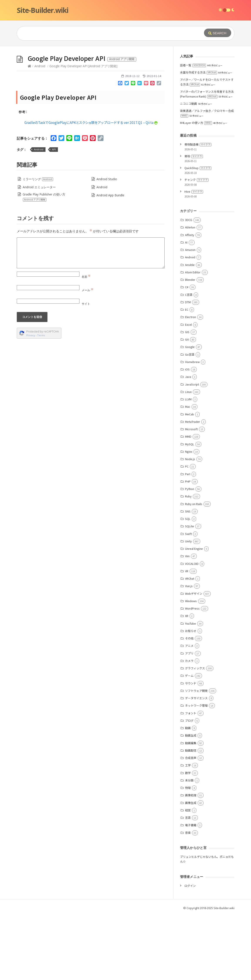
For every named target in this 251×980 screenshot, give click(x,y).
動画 (188, 728)
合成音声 (191, 758)
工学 (188, 765)
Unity (188, 541)
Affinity (190, 235)
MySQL (190, 444)
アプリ (189, 653)
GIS (187, 332)
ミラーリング (38, 179)
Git (187, 339)
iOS (187, 369)
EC (187, 309)
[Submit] (218, 33)
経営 (188, 810)
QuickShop (198, 168)
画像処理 (191, 795)
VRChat (190, 578)
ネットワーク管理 (196, 705)
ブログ (189, 720)
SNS (188, 511)
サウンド (191, 683)
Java (188, 377)
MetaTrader (193, 422)
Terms (41, 335)
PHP (188, 481)
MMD (188, 436)
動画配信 (191, 750)
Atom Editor (193, 272)
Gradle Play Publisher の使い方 (44, 197)
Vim (187, 556)
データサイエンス (196, 698)
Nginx (189, 451)
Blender (190, 280)
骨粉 (194, 156)
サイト (86, 304)
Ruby (188, 496)
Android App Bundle (110, 195)
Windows (191, 601)
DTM (188, 302)
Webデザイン (194, 594)
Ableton (190, 227)
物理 (188, 788)
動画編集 (191, 743)
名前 (86, 277)
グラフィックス (195, 668)
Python (190, 489)
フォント (191, 713)
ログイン (190, 886)
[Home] (29, 66)
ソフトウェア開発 (196, 691)
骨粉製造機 (198, 144)
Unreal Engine (194, 549)
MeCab (190, 414)
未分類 (189, 780)
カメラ (189, 661)
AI (186, 242)
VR (187, 571)
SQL (188, 519)
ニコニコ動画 (189, 104)
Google (190, 347)
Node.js (190, 459)
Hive (194, 191)
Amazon (190, 250)
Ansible (190, 265)
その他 (189, 638)
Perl (188, 474)
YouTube (190, 623)
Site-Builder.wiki (43, 10)
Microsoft (191, 429)
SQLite (190, 526)
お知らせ (191, 631)
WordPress (192, 608)
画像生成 (191, 803)
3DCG (189, 220)
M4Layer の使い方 (196, 123)
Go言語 (190, 354)
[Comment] (91, 253)
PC (187, 466)
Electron (190, 317)
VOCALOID (192, 564)
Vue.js (189, 586)
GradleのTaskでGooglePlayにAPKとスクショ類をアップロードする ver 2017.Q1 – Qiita (91, 122)
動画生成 (191, 735)
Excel (188, 325)
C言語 (189, 295)
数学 (188, 773)
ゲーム (189, 676)
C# (187, 287)
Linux (188, 392)
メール (88, 290)
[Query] (104, 33)
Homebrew (192, 362)
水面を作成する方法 (199, 72)
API (54, 149)
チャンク (196, 180)
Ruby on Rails (194, 504)
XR (187, 616)
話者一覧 (193, 65)
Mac (188, 407)
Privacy (31, 335)
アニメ (189, 646)
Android (40, 66)
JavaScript (192, 384)
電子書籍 (191, 825)
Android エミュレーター (39, 187)
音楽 (188, 833)
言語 (188, 818)
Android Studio (107, 179)
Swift (188, 534)
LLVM (188, 399)
